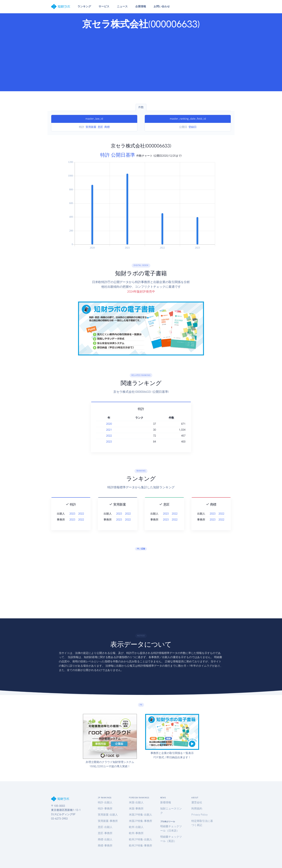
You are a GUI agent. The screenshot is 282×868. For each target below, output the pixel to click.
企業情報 (141, 6)
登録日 (193, 127)
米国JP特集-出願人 (141, 815)
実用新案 (91, 127)
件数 (141, 107)
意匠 (100, 127)
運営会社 (197, 802)
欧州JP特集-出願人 (141, 839)
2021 (131, 430)
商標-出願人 (105, 839)
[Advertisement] (141, 59)
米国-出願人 (136, 802)
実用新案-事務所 (108, 821)
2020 (131, 424)
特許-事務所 (105, 809)
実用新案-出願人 (108, 815)
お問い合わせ (162, 6)
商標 (107, 127)
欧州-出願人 (136, 827)
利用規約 (197, 809)
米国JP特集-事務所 (141, 821)
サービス (104, 6)
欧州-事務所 (136, 833)
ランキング (84, 6)
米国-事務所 (136, 809)
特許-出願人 (105, 802)
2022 (131, 436)
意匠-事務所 (105, 833)
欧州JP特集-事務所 (141, 846)
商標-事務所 (105, 846)
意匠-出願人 (105, 827)
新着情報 (166, 802)
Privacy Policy (199, 815)
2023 (131, 442)
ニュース (122, 6)
